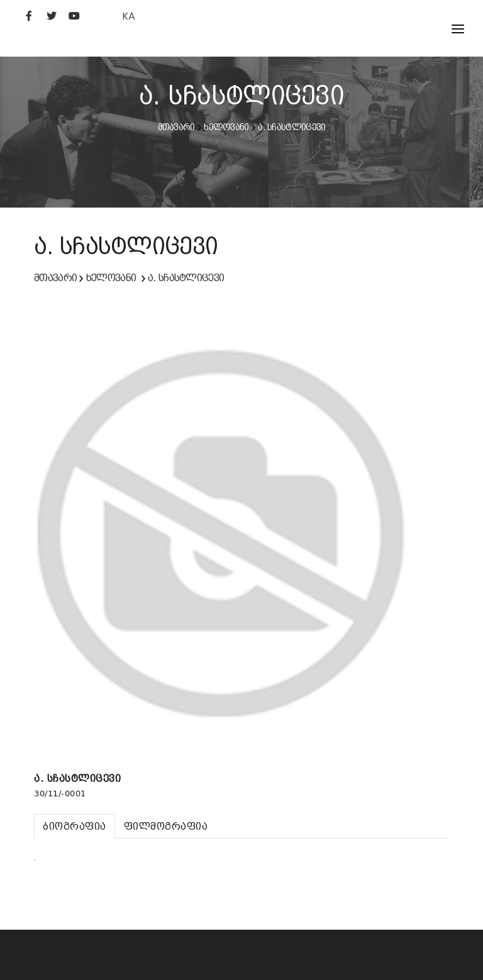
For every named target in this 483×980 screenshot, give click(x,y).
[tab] (75, 826)
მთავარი (176, 127)
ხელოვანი (226, 127)
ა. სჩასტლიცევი (291, 127)
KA (129, 16)
